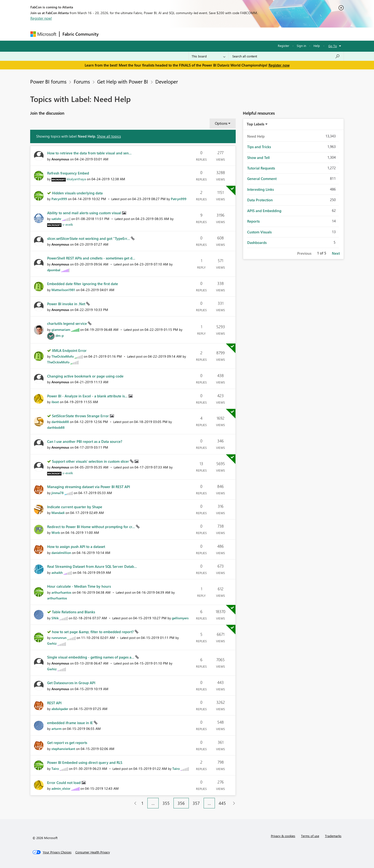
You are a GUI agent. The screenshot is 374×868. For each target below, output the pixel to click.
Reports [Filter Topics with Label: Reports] (253, 221)
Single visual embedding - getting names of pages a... (91, 657)
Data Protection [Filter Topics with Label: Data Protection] (260, 200)
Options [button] (221, 123)
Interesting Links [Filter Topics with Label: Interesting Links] (260, 189)
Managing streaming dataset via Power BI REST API (89, 487)
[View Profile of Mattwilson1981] (63, 290)
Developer (167, 81)
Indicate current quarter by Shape (75, 507)
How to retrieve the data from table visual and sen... (89, 153)
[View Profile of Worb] (56, 533)
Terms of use (310, 836)
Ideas (150, 34)
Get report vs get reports (67, 743)
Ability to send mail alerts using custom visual (85, 213)
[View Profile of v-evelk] (68, 224)
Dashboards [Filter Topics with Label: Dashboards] (257, 242)
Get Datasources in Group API (71, 683)
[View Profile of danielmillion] (61, 553)
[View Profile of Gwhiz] (52, 643)
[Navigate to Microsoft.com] (43, 34)
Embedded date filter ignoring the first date (83, 284)
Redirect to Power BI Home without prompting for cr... (92, 527)
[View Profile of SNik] (55, 618)
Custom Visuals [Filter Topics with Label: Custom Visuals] (259, 232)
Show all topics (109, 136)
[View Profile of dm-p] (60, 335)
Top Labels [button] (256, 124)
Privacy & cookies (283, 836)
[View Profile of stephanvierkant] (63, 749)
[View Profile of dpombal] (54, 270)
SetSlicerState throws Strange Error (81, 416)
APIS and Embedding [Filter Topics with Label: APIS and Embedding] (264, 211)
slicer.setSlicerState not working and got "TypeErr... (89, 238)
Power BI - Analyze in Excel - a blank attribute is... (88, 396)
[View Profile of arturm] (56, 729)
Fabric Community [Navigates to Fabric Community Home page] (81, 34)
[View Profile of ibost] (55, 402)
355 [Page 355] (166, 803)
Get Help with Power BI (123, 81)
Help (317, 46)
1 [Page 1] (142, 803)
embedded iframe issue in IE (70, 723)
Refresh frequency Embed (68, 173)
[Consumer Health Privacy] (93, 852)
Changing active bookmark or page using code (85, 376)
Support (232, 34)
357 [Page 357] (196, 803)
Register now (279, 65)
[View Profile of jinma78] (58, 493)
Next (336, 253)
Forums (109, 34)
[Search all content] (286, 56)
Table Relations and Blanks (73, 612)
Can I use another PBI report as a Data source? (85, 441)
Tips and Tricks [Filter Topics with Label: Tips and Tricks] (259, 147)
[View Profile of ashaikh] (57, 572)
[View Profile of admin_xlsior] (61, 788)
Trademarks (333, 836)
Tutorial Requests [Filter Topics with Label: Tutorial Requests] (261, 168)
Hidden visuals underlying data (77, 193)
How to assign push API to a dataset (76, 547)
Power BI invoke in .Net (67, 304)
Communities (171, 34)
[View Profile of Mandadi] (58, 513)
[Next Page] (233, 803)
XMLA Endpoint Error (69, 350)
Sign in (301, 46)
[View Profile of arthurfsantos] (61, 592)
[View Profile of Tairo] (55, 769)
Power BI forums (48, 81)
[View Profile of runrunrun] (59, 638)
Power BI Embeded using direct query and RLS (85, 762)
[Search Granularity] (209, 56)
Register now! (41, 18)
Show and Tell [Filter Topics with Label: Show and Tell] (258, 158)
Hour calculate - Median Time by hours (79, 586)
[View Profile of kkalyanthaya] (76, 179)
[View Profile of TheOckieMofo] (63, 356)
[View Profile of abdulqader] (60, 709)
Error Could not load (64, 783)
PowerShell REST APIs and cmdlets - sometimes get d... (91, 258)
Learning (211, 34)
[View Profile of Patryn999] (59, 199)
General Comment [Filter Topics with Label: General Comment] (262, 179)
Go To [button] (333, 46)
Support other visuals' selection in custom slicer (91, 461)
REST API (54, 703)
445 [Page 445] (222, 803)
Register (284, 46)
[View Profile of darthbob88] (60, 422)
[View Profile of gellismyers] (180, 618)
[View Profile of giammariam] (61, 330)
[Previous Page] (133, 803)
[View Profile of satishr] (56, 219)
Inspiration (131, 34)
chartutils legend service (67, 323)
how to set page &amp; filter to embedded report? (93, 632)
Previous (304, 253)
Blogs (193, 34)
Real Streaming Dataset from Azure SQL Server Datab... (92, 566)
